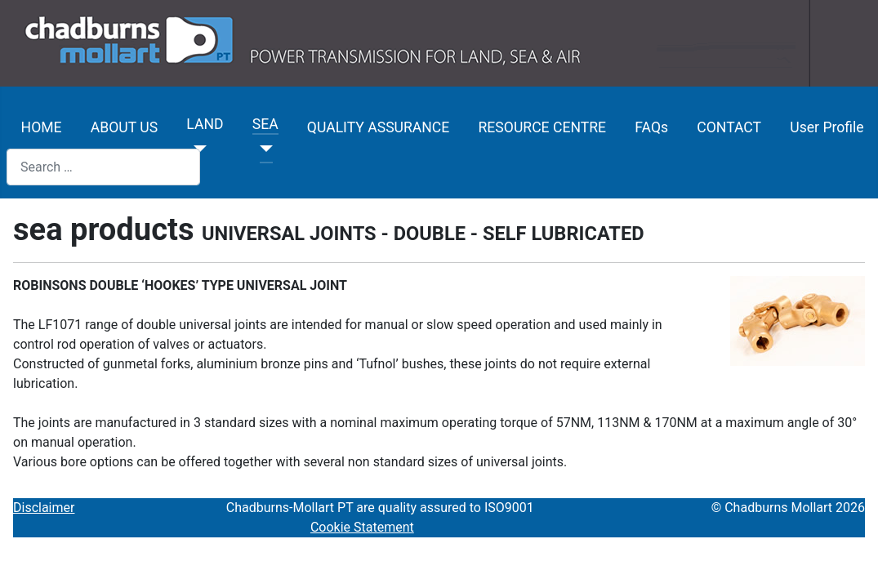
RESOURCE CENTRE (543, 127)
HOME (42, 127)
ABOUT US (124, 127)
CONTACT (729, 127)
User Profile (827, 127)
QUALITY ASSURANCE (378, 127)
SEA (265, 124)
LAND (205, 124)
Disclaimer (44, 508)
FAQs (651, 127)
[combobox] (103, 167)
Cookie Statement (362, 527)
